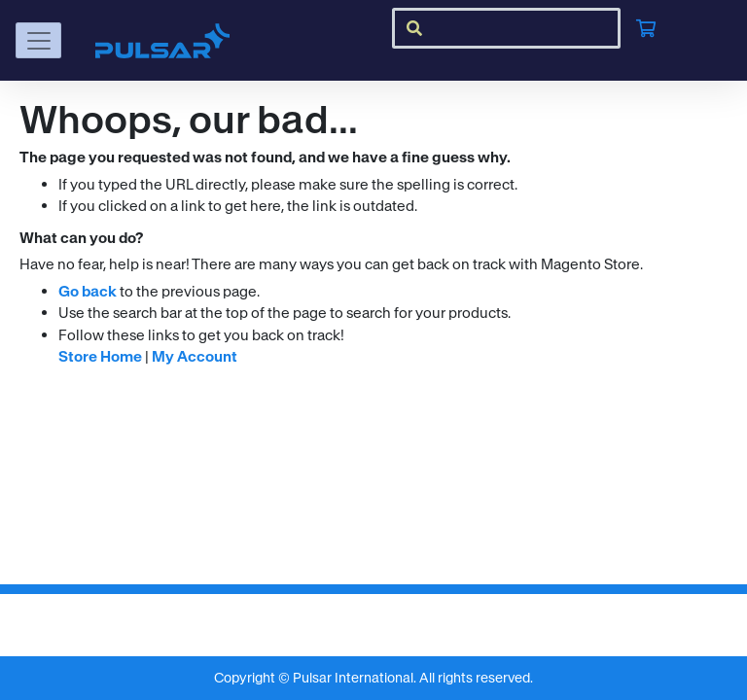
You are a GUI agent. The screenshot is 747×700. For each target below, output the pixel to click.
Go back (88, 291)
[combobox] (506, 28)
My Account (195, 356)
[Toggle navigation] (38, 40)
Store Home (100, 356)
